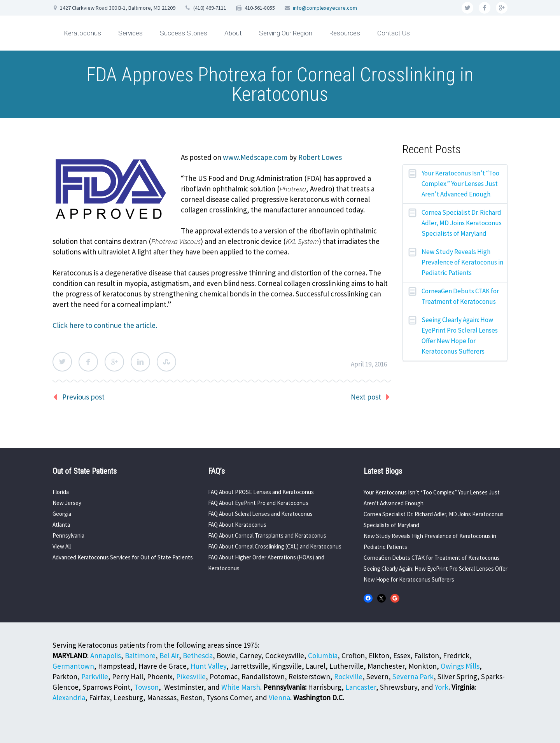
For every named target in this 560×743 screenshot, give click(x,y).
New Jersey (67, 503)
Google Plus (114, 362)
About (233, 33)
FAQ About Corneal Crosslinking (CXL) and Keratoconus (275, 546)
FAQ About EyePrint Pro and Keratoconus (258, 503)
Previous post (83, 397)
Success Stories (184, 33)
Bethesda (198, 655)
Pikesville (191, 676)
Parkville (95, 676)
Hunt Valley (208, 666)
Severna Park (413, 676)
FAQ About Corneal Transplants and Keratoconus (267, 535)
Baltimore (140, 655)
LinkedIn (140, 362)
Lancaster (361, 687)
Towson (146, 687)
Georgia (62, 514)
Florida (61, 492)
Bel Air (169, 655)
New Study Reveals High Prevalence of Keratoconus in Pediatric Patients (462, 262)
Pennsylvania (68, 535)
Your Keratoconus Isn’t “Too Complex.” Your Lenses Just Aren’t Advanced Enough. (460, 184)
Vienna (279, 697)
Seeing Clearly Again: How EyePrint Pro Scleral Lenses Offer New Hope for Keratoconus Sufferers (460, 336)
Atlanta (61, 525)
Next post (366, 397)
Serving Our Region (286, 33)
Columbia (323, 655)
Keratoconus (82, 33)
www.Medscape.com (255, 157)
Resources (345, 33)
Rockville (348, 676)
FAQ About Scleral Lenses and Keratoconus (260, 514)
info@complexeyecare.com (325, 8)
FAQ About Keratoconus (237, 525)
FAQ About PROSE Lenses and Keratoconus (261, 492)
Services (130, 33)
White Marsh (241, 687)
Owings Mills (460, 666)
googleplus (502, 8)
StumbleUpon (166, 362)
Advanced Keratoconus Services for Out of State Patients (123, 557)
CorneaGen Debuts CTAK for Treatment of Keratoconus (460, 296)
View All (62, 546)
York (442, 687)
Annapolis (106, 655)
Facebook (88, 362)
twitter (467, 8)
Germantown (73, 666)
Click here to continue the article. (105, 325)
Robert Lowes (320, 157)
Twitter (62, 362)
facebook (485, 8)
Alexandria (69, 697)
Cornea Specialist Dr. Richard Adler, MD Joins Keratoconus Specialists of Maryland (462, 223)
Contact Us (394, 33)
